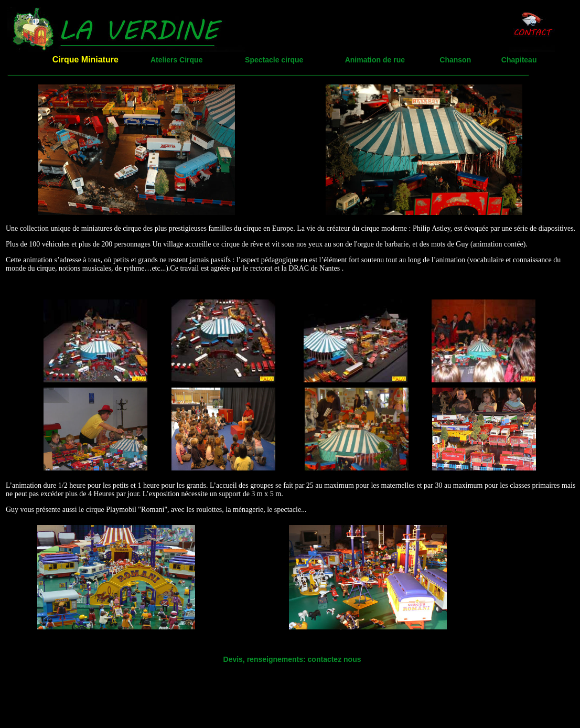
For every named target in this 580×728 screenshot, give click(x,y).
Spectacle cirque (274, 60)
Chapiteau (519, 60)
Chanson (455, 60)
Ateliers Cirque (177, 60)
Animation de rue (375, 60)
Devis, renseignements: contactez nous (292, 659)
